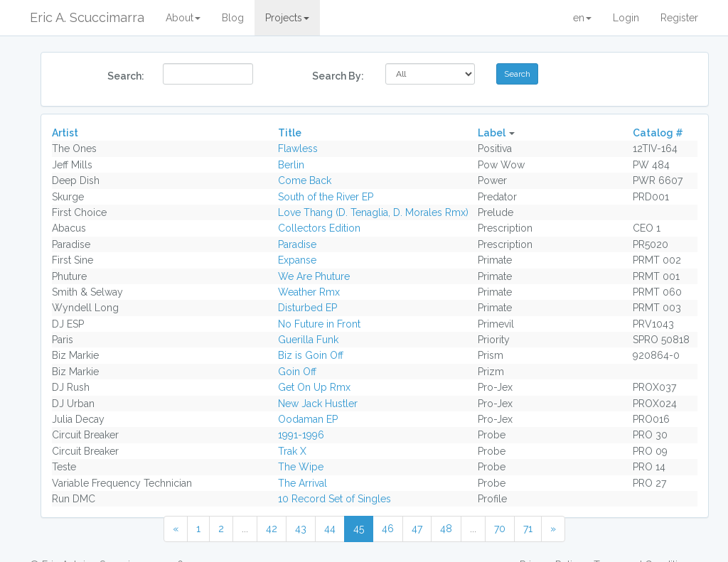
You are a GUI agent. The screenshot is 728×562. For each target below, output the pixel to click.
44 (330, 529)
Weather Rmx (309, 292)
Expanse (297, 260)
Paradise (297, 244)
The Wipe (301, 467)
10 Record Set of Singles (334, 499)
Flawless (298, 148)
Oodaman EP (308, 419)
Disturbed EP (307, 308)
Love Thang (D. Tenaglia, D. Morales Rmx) (373, 212)
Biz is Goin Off (311, 355)
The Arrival (303, 483)
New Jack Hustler (318, 404)
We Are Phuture (314, 276)
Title (290, 133)
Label (492, 133)
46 (388, 529)
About (183, 18)
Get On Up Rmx (314, 387)
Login (626, 18)
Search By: (338, 76)
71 (528, 529)
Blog (233, 18)
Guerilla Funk (308, 340)
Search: (126, 76)
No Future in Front (319, 324)
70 (500, 529)
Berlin (291, 165)
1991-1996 (301, 435)
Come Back (305, 180)
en (582, 18)
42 (272, 529)
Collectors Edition (319, 228)
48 (446, 529)
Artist (65, 133)
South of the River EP (326, 197)
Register (679, 18)
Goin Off (297, 372)
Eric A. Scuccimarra (87, 17)
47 (417, 529)
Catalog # (658, 133)
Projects (287, 18)
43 (301, 529)
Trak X (292, 451)
